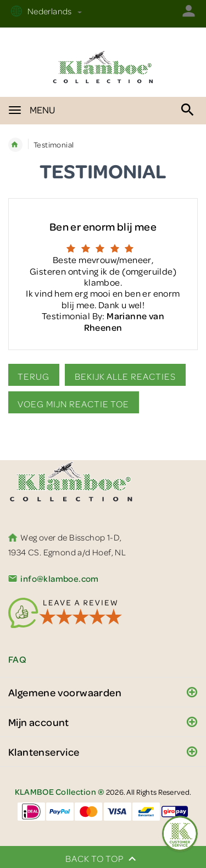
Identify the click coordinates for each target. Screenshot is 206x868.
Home (15, 145)
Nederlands (53, 11)
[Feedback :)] (180, 834)
